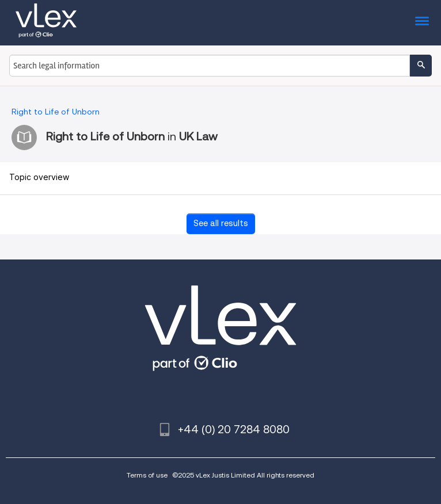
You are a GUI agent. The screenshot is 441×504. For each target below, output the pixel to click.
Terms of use (147, 475)
